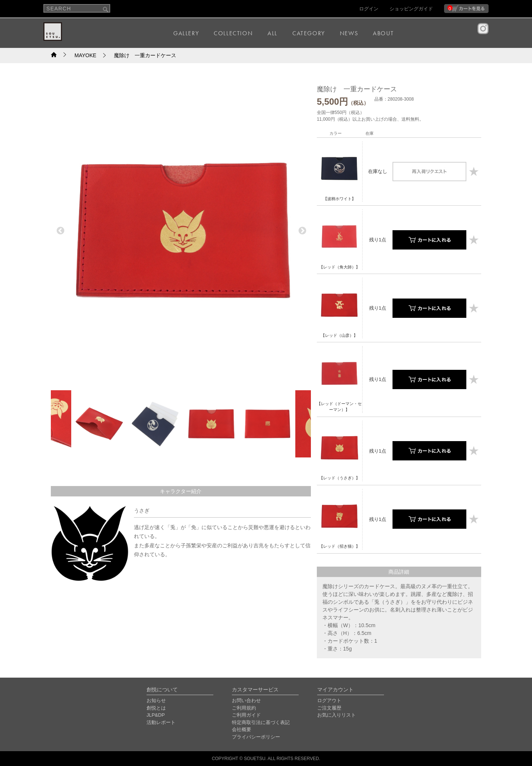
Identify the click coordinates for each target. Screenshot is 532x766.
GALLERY (186, 33)
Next (302, 230)
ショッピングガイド (411, 9)
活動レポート (161, 722)
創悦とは (156, 708)
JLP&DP (156, 715)
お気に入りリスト (336, 715)
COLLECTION (233, 33)
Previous (60, 230)
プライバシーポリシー (256, 737)
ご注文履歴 (329, 708)
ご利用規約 (244, 708)
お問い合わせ (246, 700)
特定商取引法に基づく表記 (261, 722)
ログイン (369, 9)
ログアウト (329, 700)
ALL (272, 33)
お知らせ (156, 700)
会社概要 (242, 729)
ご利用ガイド (246, 715)
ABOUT (383, 33)
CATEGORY (309, 33)
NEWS (349, 33)
